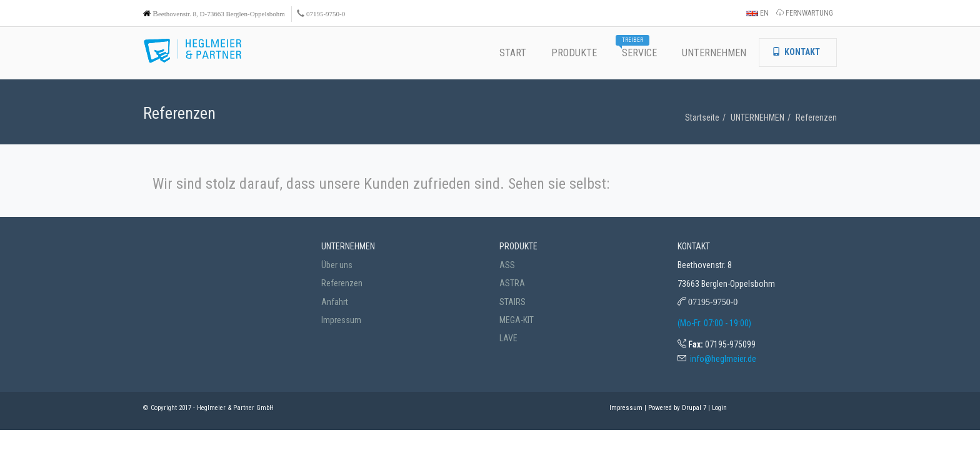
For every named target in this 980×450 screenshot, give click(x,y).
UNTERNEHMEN (757, 117)
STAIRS (512, 302)
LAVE (508, 338)
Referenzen (816, 117)
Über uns (337, 265)
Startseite (702, 117)
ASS (507, 265)
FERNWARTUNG (805, 13)
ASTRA (512, 283)
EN (757, 13)
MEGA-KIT (517, 320)
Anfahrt (335, 302)
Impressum (341, 320)
